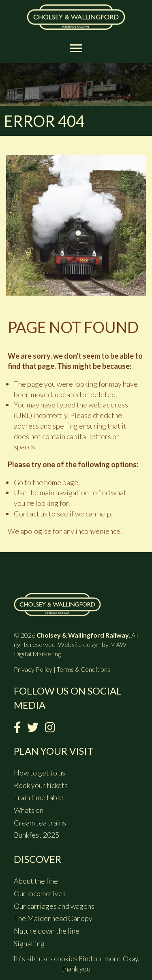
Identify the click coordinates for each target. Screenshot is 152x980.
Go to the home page (46, 482)
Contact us (31, 514)
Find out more (100, 959)
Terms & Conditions (83, 669)
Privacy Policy (33, 669)
